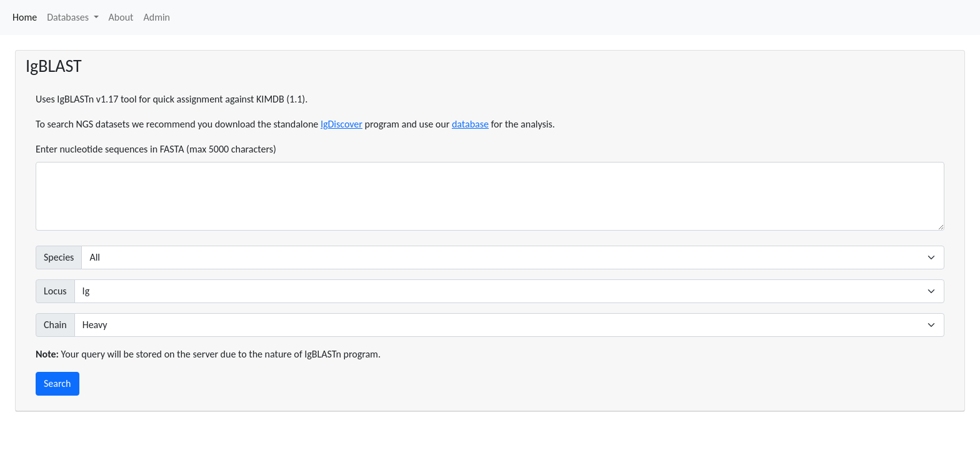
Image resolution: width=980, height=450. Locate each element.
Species (59, 257)
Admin (157, 17)
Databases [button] (69, 17)
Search (57, 383)
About (121, 17)
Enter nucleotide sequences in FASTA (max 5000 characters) (156, 149)
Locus (55, 291)
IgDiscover (342, 124)
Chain (55, 325)
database (470, 124)
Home (25, 17)
